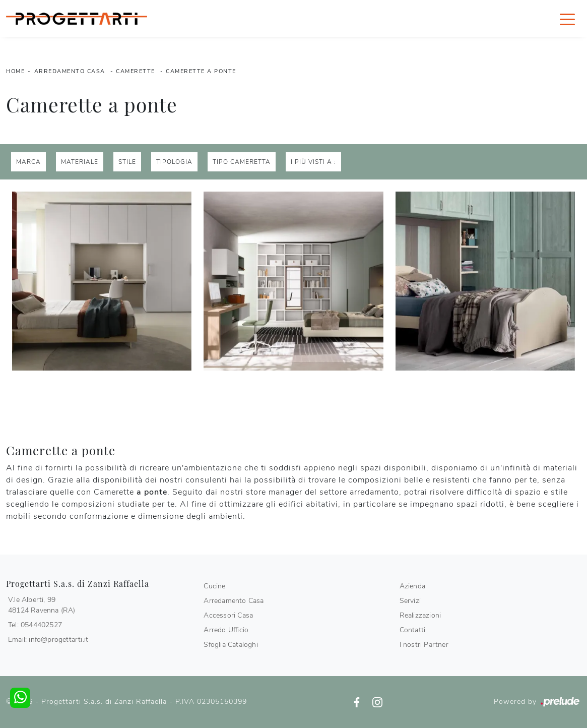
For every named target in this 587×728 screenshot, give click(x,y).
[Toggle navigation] (567, 19)
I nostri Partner (424, 645)
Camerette (136, 71)
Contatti (413, 630)
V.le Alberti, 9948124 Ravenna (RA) (42, 605)
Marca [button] (28, 162)
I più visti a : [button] (313, 162)
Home (15, 71)
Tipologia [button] (174, 162)
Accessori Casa (228, 615)
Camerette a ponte (201, 71)
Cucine (214, 586)
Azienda (412, 586)
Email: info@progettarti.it (48, 640)
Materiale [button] (80, 162)
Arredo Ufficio (226, 630)
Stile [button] (127, 162)
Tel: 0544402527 (35, 625)
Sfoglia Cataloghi (231, 645)
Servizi (410, 601)
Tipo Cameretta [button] (242, 162)
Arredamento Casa (70, 71)
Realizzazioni (420, 615)
